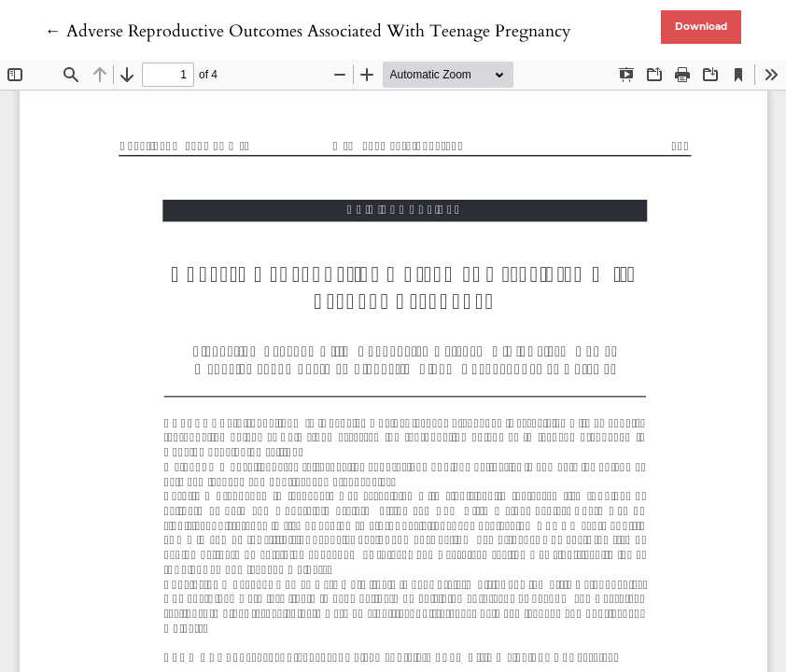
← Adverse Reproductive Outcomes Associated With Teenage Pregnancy (308, 31)
